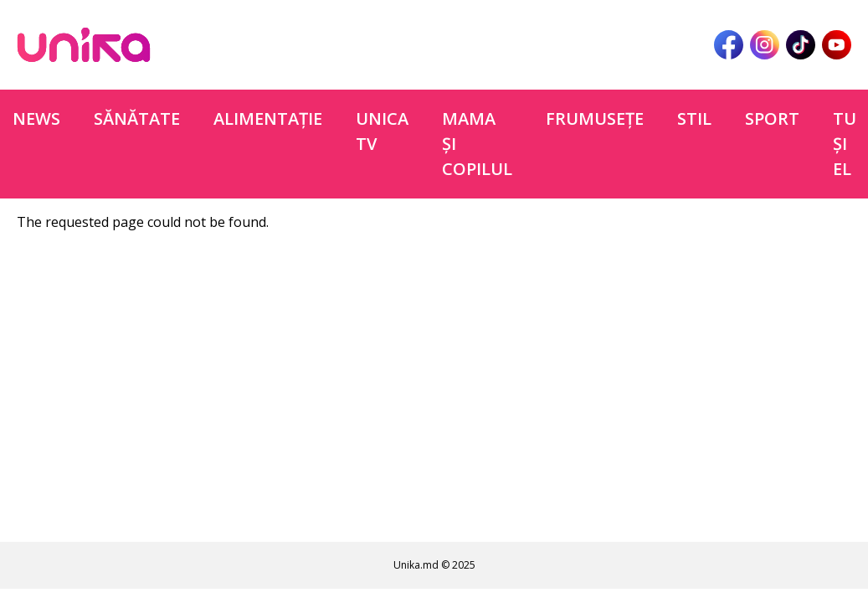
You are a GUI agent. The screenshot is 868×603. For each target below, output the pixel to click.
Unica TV (382, 131)
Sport (772, 119)
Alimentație (268, 119)
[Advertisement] (434, 391)
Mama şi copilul (477, 144)
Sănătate (137, 119)
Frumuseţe (595, 119)
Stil (694, 119)
